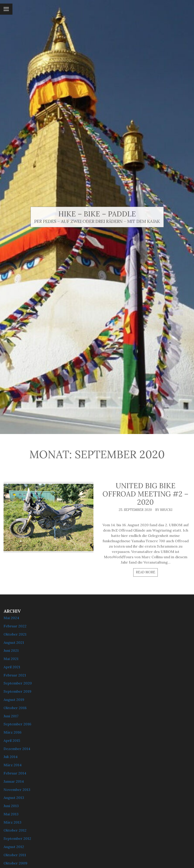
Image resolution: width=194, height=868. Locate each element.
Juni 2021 (11, 650)
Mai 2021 (11, 659)
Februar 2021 (15, 675)
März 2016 (12, 732)
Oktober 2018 (15, 708)
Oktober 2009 (15, 863)
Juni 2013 (11, 806)
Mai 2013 (11, 814)
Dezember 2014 (17, 749)
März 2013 (12, 822)
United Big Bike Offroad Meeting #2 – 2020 (145, 494)
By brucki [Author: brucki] (164, 510)
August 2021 (14, 642)
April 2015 (12, 740)
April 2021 (12, 667)
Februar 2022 (15, 626)
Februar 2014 (15, 773)
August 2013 (14, 798)
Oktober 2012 (15, 830)
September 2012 (17, 838)
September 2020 (18, 683)
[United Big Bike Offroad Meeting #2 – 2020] (48, 517)
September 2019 (17, 691)
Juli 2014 (11, 757)
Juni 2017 (11, 716)
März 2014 (13, 765)
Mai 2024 (11, 618)
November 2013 (17, 790)
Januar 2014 (14, 781)
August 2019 (14, 700)
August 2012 (14, 847)
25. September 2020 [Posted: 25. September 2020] (135, 510)
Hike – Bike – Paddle (97, 214)
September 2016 (17, 724)
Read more (146, 572)
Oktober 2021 (15, 634)
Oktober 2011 (15, 855)
